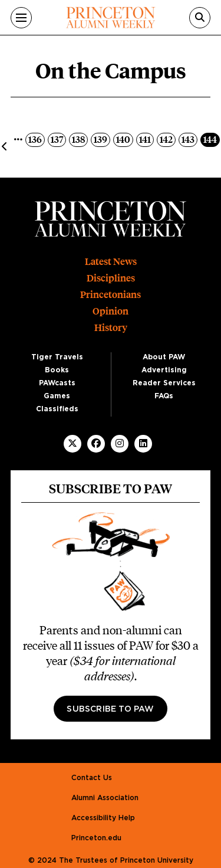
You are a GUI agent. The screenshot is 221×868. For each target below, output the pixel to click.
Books (57, 370)
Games (57, 396)
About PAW (164, 357)
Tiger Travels (57, 357)
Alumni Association (105, 798)
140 (124, 139)
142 (167, 139)
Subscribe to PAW (110, 709)
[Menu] (21, 18)
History (111, 328)
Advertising (164, 370)
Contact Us (92, 778)
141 (146, 139)
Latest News (111, 262)
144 (211, 139)
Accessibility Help (103, 818)
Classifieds (57, 409)
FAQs (164, 396)
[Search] (200, 18)
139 (102, 139)
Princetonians (111, 295)
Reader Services (164, 383)
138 (80, 139)
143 (189, 139)
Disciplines (111, 278)
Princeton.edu (96, 838)
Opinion (111, 311)
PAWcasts (57, 383)
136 (36, 139)
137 (58, 139)
